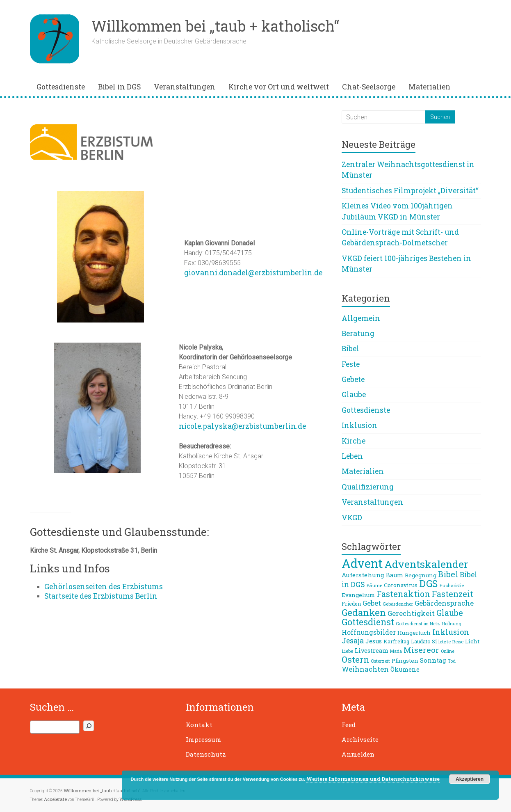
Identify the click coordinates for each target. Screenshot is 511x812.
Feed (349, 725)
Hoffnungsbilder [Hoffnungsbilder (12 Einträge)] (369, 632)
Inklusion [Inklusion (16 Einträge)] (451, 632)
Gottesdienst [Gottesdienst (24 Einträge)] (368, 622)
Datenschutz (206, 754)
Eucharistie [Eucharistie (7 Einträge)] (452, 585)
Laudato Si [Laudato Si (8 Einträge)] (424, 641)
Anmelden (358, 754)
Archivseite (360, 739)
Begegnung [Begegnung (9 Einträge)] (421, 575)
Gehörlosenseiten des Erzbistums (104, 587)
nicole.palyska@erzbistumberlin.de (242, 426)
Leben (352, 456)
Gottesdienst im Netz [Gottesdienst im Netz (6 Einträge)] (418, 624)
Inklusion (359, 425)
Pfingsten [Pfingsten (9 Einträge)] (405, 661)
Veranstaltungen (185, 87)
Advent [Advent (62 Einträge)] (362, 563)
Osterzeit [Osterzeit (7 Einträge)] (380, 661)
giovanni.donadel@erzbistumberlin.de (253, 273)
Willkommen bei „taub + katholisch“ (215, 26)
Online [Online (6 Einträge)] (448, 651)
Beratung (358, 333)
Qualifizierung (368, 487)
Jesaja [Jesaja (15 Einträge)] (353, 641)
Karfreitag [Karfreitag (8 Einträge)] (396, 641)
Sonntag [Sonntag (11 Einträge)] (433, 660)
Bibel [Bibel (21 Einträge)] (448, 574)
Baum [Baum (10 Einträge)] (395, 575)
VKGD (352, 518)
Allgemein (361, 318)
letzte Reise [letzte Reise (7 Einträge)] (451, 642)
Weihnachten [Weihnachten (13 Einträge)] (365, 669)
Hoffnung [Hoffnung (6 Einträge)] (452, 624)
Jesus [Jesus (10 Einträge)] (374, 641)
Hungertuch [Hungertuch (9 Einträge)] (414, 633)
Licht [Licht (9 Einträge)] (472, 641)
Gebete (353, 379)
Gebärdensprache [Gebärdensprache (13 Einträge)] (444, 603)
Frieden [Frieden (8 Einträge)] (351, 604)
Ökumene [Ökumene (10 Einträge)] (405, 669)
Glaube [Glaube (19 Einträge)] (450, 613)
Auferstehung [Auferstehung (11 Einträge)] (363, 575)
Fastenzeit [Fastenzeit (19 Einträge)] (453, 594)
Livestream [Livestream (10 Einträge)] (372, 651)
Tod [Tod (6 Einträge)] (452, 661)
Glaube (354, 395)
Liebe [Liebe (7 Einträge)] (347, 651)
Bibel (350, 349)
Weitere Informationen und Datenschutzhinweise (373, 779)
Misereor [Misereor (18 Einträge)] (421, 650)
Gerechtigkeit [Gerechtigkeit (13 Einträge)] (411, 613)
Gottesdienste (61, 87)
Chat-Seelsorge (369, 87)
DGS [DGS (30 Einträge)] (428, 583)
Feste (351, 364)
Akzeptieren (470, 779)
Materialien (430, 87)
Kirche (354, 441)
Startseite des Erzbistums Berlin (101, 596)
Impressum (204, 739)
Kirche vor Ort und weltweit (279, 87)
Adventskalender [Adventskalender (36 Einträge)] (426, 564)
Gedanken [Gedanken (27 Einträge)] (364, 612)
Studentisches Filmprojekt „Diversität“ (410, 191)
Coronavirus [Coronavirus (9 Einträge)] (401, 585)
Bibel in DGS (119, 87)
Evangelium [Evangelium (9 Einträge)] (358, 595)
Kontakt (199, 725)
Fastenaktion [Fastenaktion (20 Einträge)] (403, 594)
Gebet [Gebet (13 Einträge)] (372, 603)
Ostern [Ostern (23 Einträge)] (355, 659)
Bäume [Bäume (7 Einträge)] (374, 585)
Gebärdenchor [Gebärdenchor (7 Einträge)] (398, 604)
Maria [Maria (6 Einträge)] (396, 651)
